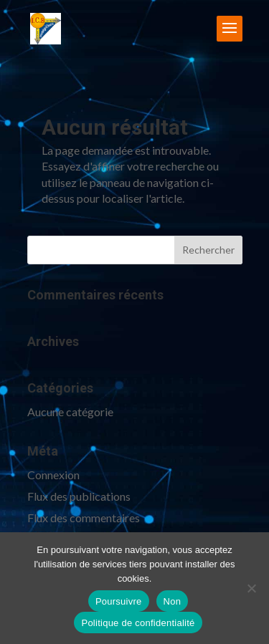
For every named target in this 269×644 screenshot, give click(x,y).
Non (173, 601)
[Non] (251, 588)
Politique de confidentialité (138, 623)
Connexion (53, 475)
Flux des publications (79, 496)
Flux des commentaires (84, 518)
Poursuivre (119, 601)
